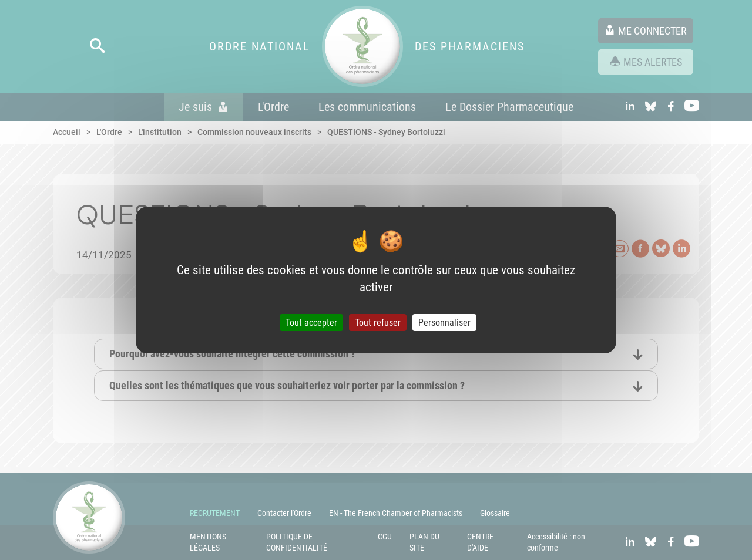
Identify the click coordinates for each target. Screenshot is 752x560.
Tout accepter (311, 323)
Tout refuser (378, 323)
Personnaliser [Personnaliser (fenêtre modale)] (444, 323)
